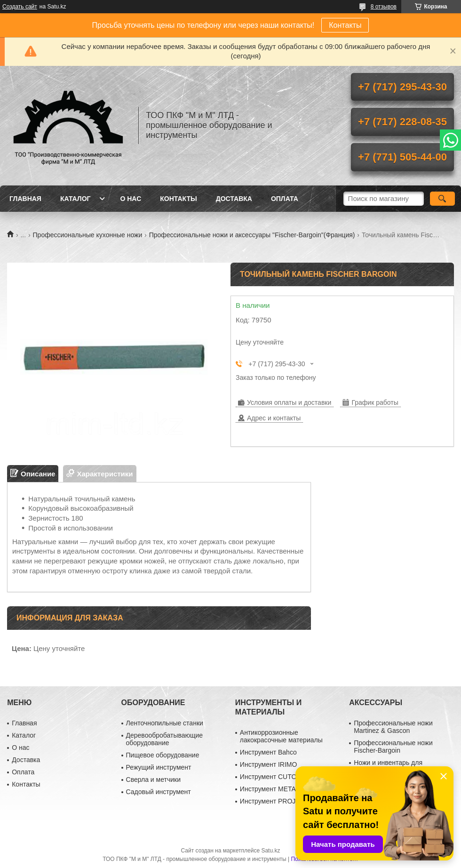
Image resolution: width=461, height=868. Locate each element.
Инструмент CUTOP (270, 777)
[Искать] (442, 199)
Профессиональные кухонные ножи (88, 235)
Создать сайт (20, 7)
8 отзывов (384, 7)
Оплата (285, 199)
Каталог (76, 199)
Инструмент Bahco (268, 752)
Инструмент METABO (273, 789)
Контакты (345, 25)
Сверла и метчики (153, 780)
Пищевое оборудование (163, 755)
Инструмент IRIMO (269, 764)
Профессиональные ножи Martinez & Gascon (393, 727)
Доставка (234, 199)
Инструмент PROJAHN (275, 801)
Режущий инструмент (159, 767)
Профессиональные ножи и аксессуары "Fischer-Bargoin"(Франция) (252, 235)
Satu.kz (270, 851)
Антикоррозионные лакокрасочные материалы (281, 736)
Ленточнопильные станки (165, 723)
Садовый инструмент (159, 792)
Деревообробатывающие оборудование (165, 739)
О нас (131, 199)
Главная (25, 199)
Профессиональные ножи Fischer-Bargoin (393, 747)
